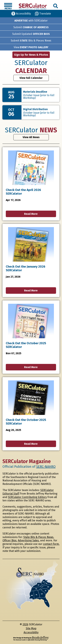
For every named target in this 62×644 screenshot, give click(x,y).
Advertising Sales (28, 540)
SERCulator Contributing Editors (27, 497)
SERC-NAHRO (46, 467)
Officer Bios (10, 540)
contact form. (51, 544)
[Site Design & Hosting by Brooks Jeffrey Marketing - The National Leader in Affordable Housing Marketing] (31, 638)
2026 (25, 624)
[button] (8, 6)
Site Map (31, 628)
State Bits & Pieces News (38, 537)
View (31, 47)
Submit (31, 27)
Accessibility (31, 632)
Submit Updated (31, 34)
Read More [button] (31, 214)
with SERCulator (31, 21)
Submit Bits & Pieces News (31, 41)
